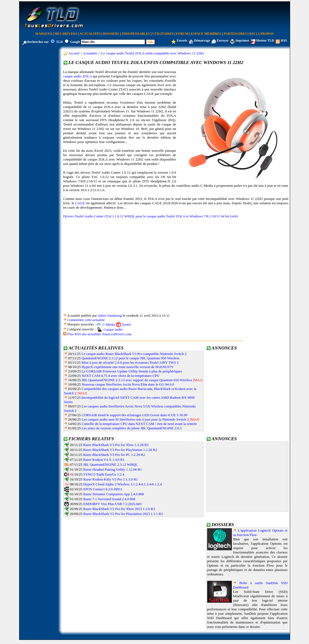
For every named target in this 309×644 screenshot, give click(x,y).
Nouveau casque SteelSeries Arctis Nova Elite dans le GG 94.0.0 (128, 384)
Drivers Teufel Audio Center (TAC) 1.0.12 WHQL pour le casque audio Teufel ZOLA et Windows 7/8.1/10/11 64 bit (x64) (151, 216)
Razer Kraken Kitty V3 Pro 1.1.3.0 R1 (110, 479)
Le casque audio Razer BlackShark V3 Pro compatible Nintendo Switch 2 (134, 354)
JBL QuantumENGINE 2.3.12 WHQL (110, 464)
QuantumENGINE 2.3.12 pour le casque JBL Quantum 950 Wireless (131, 358)
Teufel (126, 324)
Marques (44, 34)
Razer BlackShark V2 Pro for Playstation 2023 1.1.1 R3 (123, 514)
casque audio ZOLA (78, 76)
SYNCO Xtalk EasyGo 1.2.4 (104, 474)
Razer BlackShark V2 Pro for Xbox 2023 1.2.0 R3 (119, 509)
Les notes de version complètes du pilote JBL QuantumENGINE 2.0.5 (132, 428)
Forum (182, 34)
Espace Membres (206, 34)
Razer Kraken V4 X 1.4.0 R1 (104, 460)
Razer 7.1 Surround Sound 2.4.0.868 (109, 499)
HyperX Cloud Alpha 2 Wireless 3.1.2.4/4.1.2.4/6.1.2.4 (122, 484)
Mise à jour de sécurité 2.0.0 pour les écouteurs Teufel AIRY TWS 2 (130, 362)
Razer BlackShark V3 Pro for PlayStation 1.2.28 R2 (120, 450)
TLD (60, 42)
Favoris (182, 40)
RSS (252, 34)
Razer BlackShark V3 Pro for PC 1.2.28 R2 (114, 455)
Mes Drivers (66, 34)
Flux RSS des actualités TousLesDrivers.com (99, 334)
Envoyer (223, 40)
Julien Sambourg (110, 315)
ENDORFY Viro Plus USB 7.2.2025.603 (112, 504)
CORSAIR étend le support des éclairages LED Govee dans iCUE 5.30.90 (134, 415)
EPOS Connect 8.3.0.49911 (103, 489)
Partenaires (235, 34)
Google (75, 42)
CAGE (80, 203)
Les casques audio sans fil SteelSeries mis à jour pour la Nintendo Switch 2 (135, 419)
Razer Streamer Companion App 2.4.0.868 (113, 494)
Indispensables (136, 34)
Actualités (90, 34)
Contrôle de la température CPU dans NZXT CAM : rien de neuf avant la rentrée (139, 424)
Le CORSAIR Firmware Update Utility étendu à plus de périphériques (132, 371)
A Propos (266, 34)
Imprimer (242, 40)
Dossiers (111, 34)
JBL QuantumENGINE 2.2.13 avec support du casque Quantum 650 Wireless (137, 380)
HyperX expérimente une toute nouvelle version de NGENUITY (128, 367)
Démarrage (202, 40)
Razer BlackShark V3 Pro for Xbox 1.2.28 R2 (116, 445)
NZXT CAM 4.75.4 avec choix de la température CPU (120, 376)
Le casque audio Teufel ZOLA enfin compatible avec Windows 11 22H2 (153, 53)
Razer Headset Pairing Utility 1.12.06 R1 (112, 469)
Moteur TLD (265, 40)
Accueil (74, 53)
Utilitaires (163, 34)
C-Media (109, 324)
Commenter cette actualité (86, 320)
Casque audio (113, 329)
